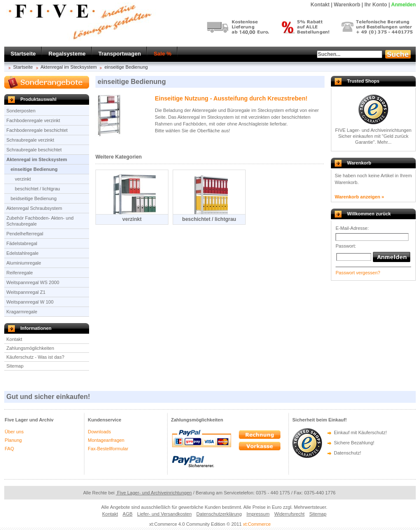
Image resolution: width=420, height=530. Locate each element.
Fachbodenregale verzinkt (33, 120)
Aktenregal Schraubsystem (34, 208)
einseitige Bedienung (126, 67)
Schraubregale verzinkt (30, 140)
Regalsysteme (67, 54)
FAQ (9, 449)
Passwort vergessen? (358, 273)
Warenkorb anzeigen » (359, 197)
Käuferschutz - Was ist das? (35, 357)
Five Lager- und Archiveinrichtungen (154, 493)
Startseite (23, 54)
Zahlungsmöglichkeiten (30, 348)
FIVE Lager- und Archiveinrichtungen (373, 130)
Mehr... (384, 142)
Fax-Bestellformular (108, 449)
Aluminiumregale (24, 263)
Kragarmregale (22, 312)
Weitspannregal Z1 (26, 292)
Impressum (258, 514)
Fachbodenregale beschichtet (37, 130)
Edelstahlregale (22, 253)
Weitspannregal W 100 (30, 302)
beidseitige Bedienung (34, 198)
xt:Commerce (257, 524)
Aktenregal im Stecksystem (69, 67)
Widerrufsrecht (289, 514)
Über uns (14, 432)
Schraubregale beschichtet (34, 150)
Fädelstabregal (22, 243)
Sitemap (15, 366)
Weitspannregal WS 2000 (33, 282)
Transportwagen (120, 54)
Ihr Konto (376, 5)
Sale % (162, 54)
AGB (127, 514)
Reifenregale (20, 273)
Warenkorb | (349, 5)
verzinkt (23, 179)
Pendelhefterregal (25, 234)
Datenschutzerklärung (219, 514)
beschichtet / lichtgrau (37, 189)
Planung (13, 440)
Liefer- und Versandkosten (164, 514)
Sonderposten (21, 111)
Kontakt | (321, 5)
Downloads (99, 432)
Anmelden (403, 5)
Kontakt (14, 339)
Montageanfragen (106, 440)
